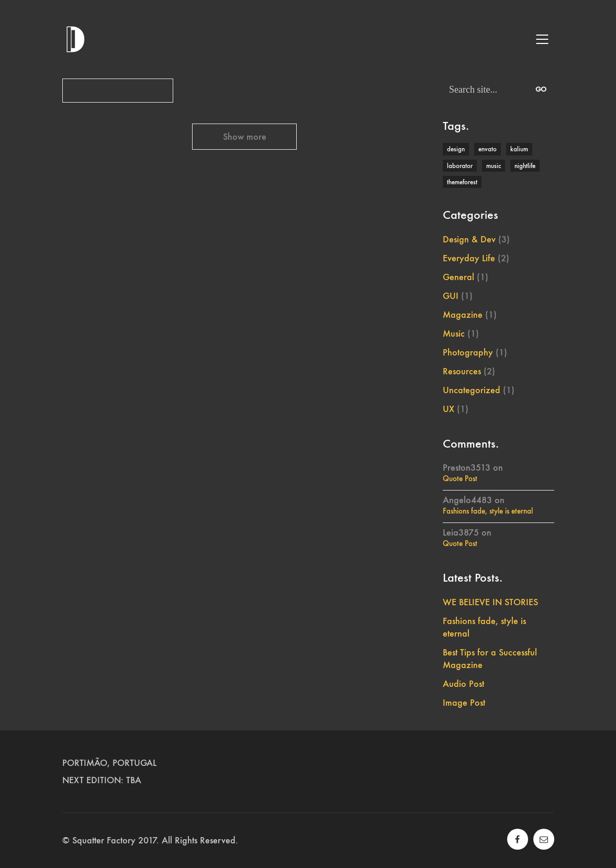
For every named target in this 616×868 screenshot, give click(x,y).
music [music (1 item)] (494, 166)
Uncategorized (472, 390)
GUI (451, 296)
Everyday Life (469, 258)
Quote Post (460, 478)
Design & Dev (469, 239)
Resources (462, 371)
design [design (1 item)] (456, 149)
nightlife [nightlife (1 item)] (525, 166)
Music (454, 333)
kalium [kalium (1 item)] (519, 149)
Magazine (463, 315)
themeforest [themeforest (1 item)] (462, 182)
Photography (468, 352)
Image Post (464, 703)
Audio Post (463, 684)
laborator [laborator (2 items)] (460, 166)
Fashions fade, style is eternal (488, 511)
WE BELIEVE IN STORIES (490, 602)
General (458, 277)
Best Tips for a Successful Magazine (490, 659)
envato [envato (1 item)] (488, 149)
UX (449, 409)
